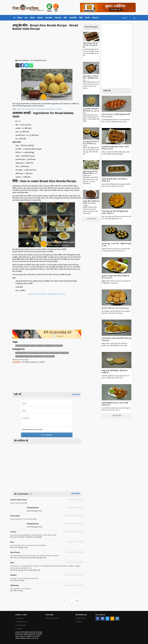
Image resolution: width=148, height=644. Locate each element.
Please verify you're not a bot (33, 429)
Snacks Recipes (21, 353)
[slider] (16, 362)
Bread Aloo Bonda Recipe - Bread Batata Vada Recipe (47, 294)
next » (77, 601)
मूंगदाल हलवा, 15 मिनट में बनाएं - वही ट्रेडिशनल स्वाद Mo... (90, 81)
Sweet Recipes (89, 28)
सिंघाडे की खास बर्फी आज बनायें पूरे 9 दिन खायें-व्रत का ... (91, 48)
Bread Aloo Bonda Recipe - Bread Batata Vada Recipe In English (40, 109)
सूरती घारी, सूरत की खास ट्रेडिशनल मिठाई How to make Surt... (90, 176)
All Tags (19, 629)
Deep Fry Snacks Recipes (23, 356)
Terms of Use (81, 618)
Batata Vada (56, 346)
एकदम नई (107, 91)
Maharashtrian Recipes (22, 346)
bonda (32, 346)
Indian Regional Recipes (48, 353)
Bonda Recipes (47, 356)
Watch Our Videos (52, 618)
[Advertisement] (47, 45)
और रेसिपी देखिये (91, 221)
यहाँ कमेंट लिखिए (75, 494)
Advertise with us (22, 622)
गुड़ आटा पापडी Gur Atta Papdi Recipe (115, 308)
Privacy (79, 622)
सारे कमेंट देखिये (76, 395)
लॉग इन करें (95, 18)
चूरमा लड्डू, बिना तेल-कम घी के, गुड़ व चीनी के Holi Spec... (90, 146)
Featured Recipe (37, 356)
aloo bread (39, 346)
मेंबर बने (87, 18)
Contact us (20, 618)
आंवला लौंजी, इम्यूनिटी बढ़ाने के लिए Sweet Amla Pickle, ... (91, 206)
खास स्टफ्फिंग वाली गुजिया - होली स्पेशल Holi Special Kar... (91, 113)
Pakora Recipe (61, 353)
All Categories (21, 625)
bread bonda (47, 346)
